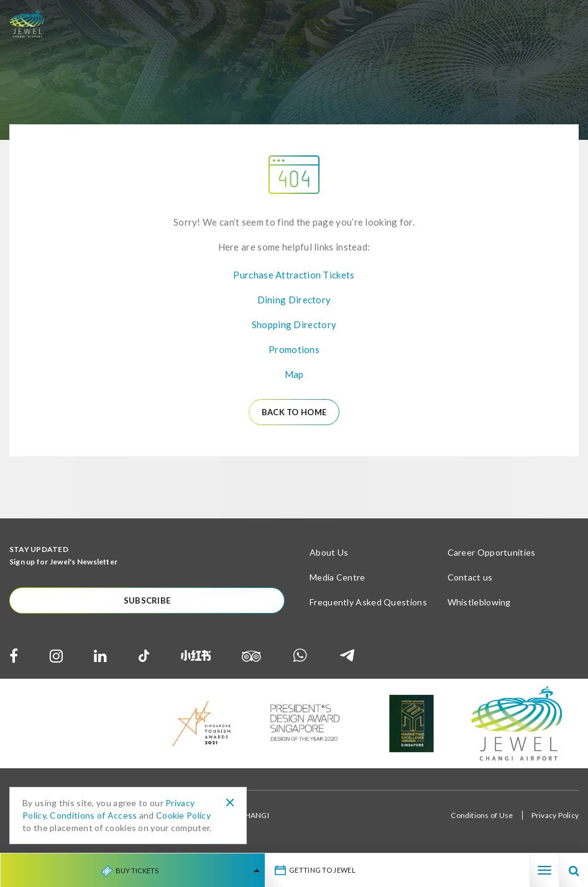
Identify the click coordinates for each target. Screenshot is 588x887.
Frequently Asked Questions (368, 602)
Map (294, 374)
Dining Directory (294, 300)
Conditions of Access (93, 815)
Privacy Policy (555, 815)
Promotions (294, 349)
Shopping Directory (294, 324)
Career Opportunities (492, 552)
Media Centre (338, 577)
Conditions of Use (482, 815)
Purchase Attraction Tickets (294, 275)
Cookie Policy (183, 815)
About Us (329, 552)
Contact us (470, 577)
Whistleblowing (479, 602)
